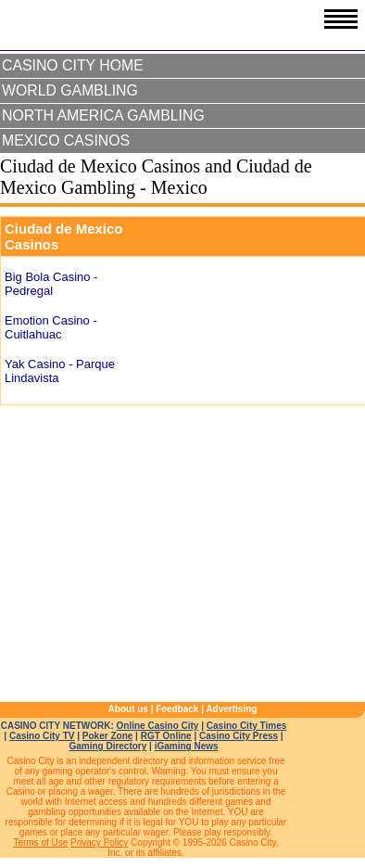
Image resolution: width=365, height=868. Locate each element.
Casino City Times (247, 726)
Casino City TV (42, 736)
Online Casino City (158, 726)
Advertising (231, 709)
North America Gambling (103, 115)
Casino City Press (239, 736)
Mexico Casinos (66, 140)
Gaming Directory (107, 746)
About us (128, 709)
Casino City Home (73, 65)
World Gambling (70, 90)
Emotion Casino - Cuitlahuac (51, 327)
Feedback (177, 709)
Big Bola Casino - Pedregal (51, 284)
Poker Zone (107, 736)
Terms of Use (40, 842)
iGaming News (187, 746)
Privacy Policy (99, 842)
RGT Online (166, 736)
